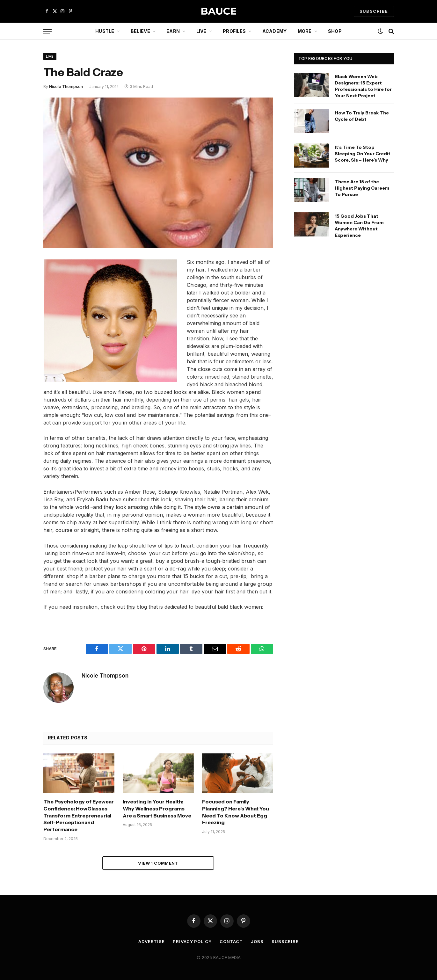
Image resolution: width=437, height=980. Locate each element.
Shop (335, 31)
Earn (173, 31)
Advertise (152, 941)
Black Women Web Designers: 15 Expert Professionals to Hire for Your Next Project (363, 86)
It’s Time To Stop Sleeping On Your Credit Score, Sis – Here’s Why (363, 154)
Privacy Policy (192, 941)
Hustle (105, 31)
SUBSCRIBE (374, 11)
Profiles (234, 31)
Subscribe (285, 941)
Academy (275, 31)
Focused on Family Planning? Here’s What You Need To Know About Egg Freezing (236, 812)
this (131, 607)
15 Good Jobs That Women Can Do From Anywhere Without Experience (359, 226)
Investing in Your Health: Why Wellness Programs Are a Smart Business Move (157, 809)
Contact (231, 941)
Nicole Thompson (66, 87)
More (305, 31)
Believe (140, 31)
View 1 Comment (158, 863)
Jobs (257, 941)
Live (201, 31)
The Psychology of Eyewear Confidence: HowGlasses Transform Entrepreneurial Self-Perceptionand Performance (79, 815)
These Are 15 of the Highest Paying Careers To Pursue (362, 188)
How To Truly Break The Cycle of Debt (362, 116)
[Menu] (47, 31)
